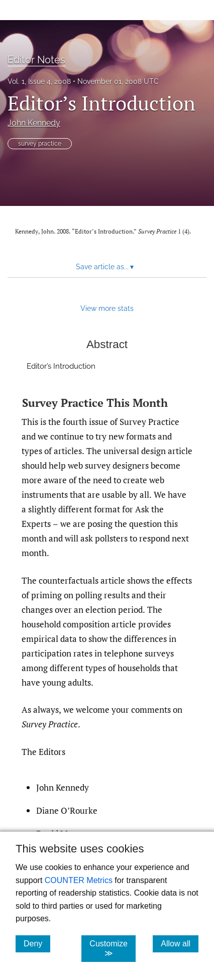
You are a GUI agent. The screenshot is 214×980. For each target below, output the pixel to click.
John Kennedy (34, 123)
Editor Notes (36, 60)
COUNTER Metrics (79, 880)
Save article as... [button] (105, 267)
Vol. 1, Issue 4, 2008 (39, 81)
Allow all (180, 943)
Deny (37, 943)
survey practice (40, 144)
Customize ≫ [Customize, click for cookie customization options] (113, 948)
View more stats (107, 308)
